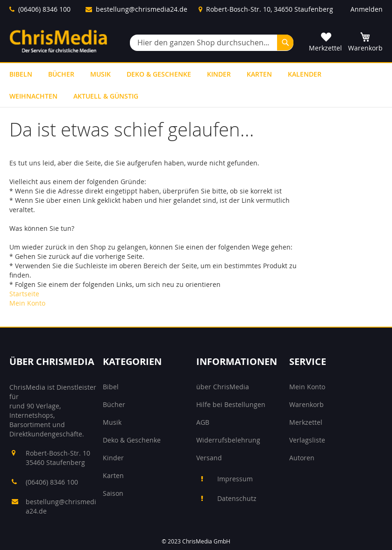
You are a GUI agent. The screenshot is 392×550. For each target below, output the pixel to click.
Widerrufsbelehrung (228, 440)
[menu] (196, 85)
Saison (113, 493)
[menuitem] (21, 74)
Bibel (111, 387)
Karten (113, 475)
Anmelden (367, 9)
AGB (203, 422)
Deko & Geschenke (132, 440)
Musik (112, 422)
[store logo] (58, 41)
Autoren (302, 458)
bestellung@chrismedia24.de (142, 9)
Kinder (113, 458)
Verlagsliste (307, 440)
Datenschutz (237, 498)
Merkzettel (306, 422)
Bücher (114, 404)
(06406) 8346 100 (44, 9)
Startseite (24, 294)
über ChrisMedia (223, 387)
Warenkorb (306, 404)
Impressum (235, 479)
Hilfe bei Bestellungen (231, 404)
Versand (209, 458)
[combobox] (212, 43)
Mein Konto (27, 303)
